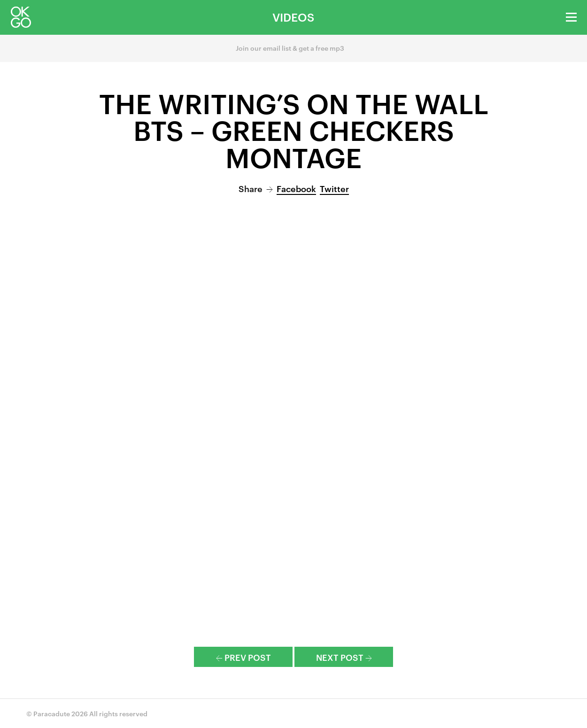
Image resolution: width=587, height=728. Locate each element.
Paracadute (52, 713)
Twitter (334, 188)
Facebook (296, 188)
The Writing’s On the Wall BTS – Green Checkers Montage (294, 129)
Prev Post (243, 657)
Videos (293, 17)
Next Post (344, 657)
